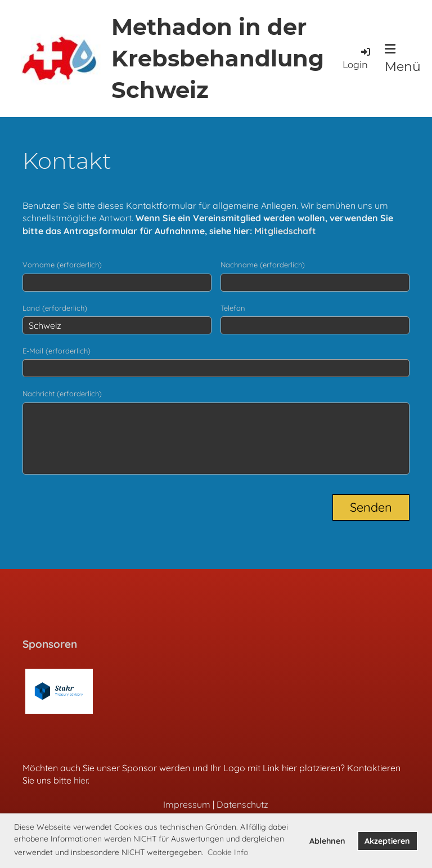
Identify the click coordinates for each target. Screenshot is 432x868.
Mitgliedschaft (285, 231)
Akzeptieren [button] (387, 841)
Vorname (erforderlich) (62, 265)
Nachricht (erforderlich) (62, 393)
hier (81, 780)
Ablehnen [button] (327, 841)
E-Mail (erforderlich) (57, 351)
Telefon (233, 308)
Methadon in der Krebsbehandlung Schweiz (218, 58)
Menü (403, 59)
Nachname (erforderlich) (263, 265)
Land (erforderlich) (55, 308)
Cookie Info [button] (228, 852)
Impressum (187, 804)
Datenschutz (242, 804)
